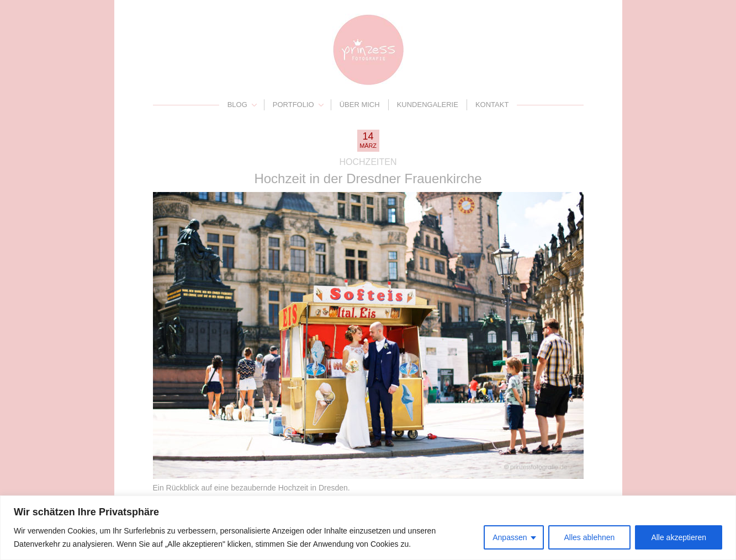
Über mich (360, 105)
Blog (237, 105)
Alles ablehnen (590, 537)
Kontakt (492, 105)
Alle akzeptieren (679, 537)
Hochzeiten (368, 162)
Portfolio (293, 105)
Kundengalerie (428, 105)
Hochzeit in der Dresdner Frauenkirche (368, 178)
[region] (368, 528)
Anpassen (510, 537)
